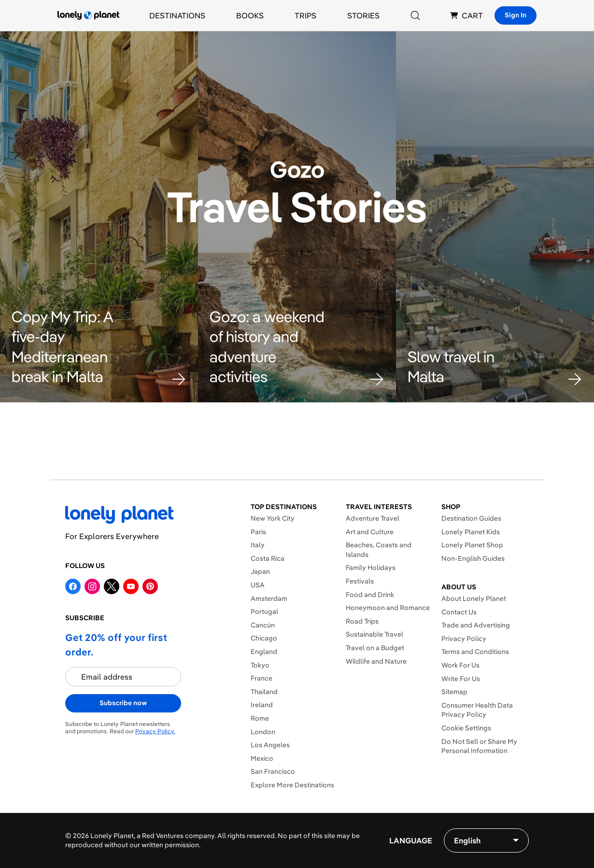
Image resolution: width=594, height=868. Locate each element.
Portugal (264, 612)
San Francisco (273, 771)
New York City (273, 518)
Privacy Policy (464, 639)
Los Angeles (270, 745)
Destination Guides (471, 518)
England (264, 652)
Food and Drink (370, 595)
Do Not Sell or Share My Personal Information (479, 746)
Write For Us (461, 679)
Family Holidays (371, 568)
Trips (305, 15)
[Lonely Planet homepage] (88, 15)
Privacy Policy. (155, 731)
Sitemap (454, 692)
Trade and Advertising (476, 625)
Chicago (264, 638)
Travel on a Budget (375, 648)
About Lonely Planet (474, 598)
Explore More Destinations (292, 785)
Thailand (264, 692)
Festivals (360, 581)
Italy (258, 545)
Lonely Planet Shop (472, 545)
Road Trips (362, 621)
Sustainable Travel (375, 634)
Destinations (177, 15)
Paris (258, 532)
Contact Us (459, 612)
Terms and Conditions (475, 652)
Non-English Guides (473, 558)
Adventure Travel (373, 518)
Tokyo (260, 665)
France (262, 678)
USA (258, 585)
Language (411, 840)
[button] (99, 347)
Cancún (263, 625)
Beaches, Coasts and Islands (379, 550)
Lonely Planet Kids (471, 532)
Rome (260, 718)
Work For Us (460, 665)
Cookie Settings (466, 728)
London (263, 732)
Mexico (262, 758)
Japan (260, 571)
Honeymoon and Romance (388, 608)
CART (467, 15)
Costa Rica (268, 558)
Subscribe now (123, 703)
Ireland (262, 705)
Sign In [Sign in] (516, 15)
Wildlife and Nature (376, 661)
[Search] (415, 15)
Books (250, 15)
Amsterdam (269, 598)
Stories (363, 15)
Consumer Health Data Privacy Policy (477, 710)
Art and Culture (370, 532)
